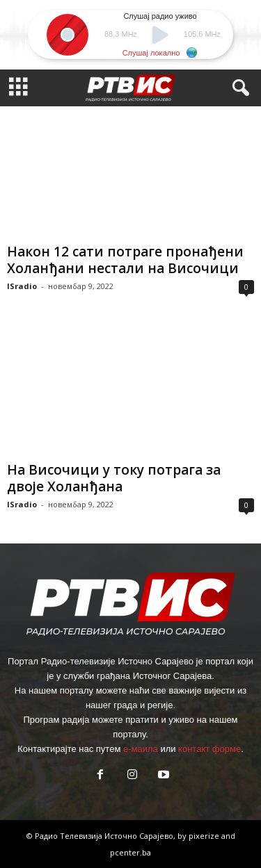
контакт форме (209, 749)
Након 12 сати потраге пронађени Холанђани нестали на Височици (125, 260)
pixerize (205, 836)
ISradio (22, 286)
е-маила (141, 749)
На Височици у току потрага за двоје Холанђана (114, 478)
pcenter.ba (130, 852)
